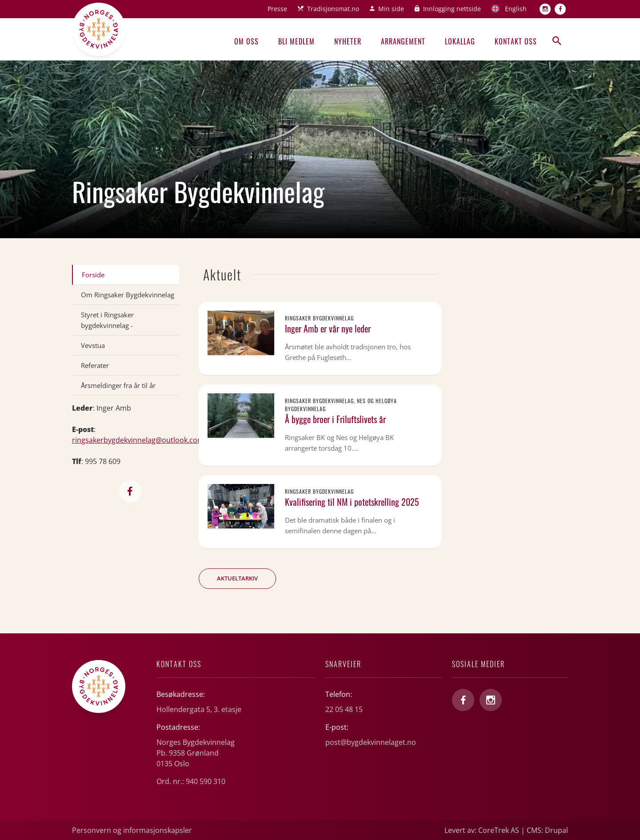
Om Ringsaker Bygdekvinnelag (128, 295)
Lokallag (460, 41)
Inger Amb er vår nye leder (328, 328)
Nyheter (348, 41)
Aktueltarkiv (237, 578)
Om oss (246, 41)
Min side (391, 9)
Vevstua (93, 345)
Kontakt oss (516, 41)
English (516, 9)
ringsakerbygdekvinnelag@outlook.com (138, 440)
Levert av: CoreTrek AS (482, 830)
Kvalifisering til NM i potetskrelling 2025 (352, 502)
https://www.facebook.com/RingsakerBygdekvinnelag (130, 491)
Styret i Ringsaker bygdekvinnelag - (107, 320)
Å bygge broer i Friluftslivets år (335, 419)
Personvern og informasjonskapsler (132, 830)
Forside (93, 275)
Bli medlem (296, 41)
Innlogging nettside (452, 9)
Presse (277, 9)
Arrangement (403, 41)
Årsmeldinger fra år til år (118, 385)
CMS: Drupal (547, 830)
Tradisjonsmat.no (333, 9)
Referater (95, 365)
